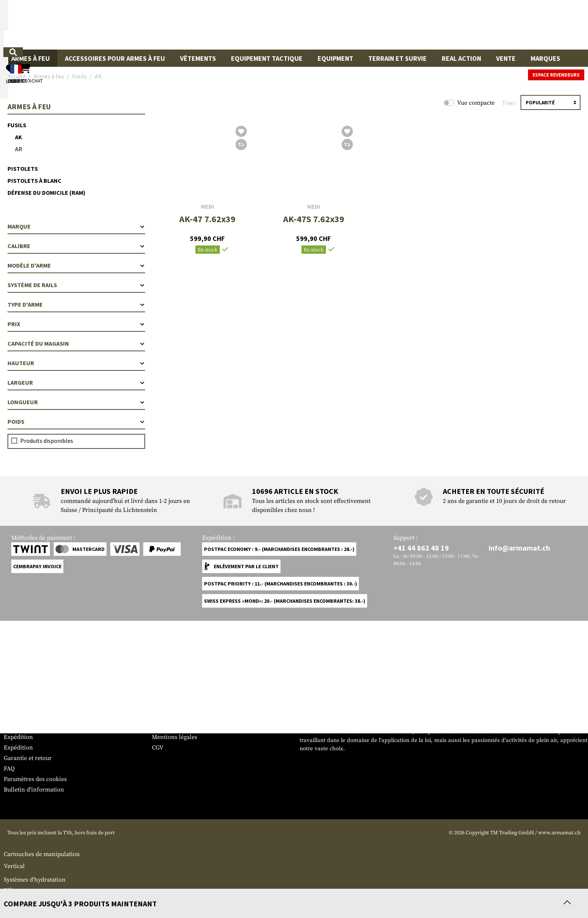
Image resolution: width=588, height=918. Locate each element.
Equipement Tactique (267, 58)
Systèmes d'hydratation (35, 880)
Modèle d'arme (76, 265)
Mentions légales (175, 737)
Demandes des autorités (184, 727)
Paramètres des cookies (35, 779)
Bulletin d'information (34, 790)
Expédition (18, 737)
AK (19, 137)
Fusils (17, 125)
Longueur (76, 402)
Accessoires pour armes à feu (115, 58)
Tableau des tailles (28, 716)
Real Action (461, 58)
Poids (76, 421)
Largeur (76, 382)
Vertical (14, 866)
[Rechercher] (357, 24)
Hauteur (76, 363)
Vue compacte (476, 103)
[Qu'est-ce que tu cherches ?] (259, 24)
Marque (76, 226)
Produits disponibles (47, 441)
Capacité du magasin (76, 343)
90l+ (9, 890)
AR (19, 149)
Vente (506, 58)
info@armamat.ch (519, 548)
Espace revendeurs (556, 75)
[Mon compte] (476, 25)
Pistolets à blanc (34, 181)
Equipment (335, 58)
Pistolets (23, 169)
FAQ (9, 769)
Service (18, 701)
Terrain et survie (397, 58)
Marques (545, 58)
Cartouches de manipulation (42, 854)
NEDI (208, 207)
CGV (158, 748)
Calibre (76, 246)
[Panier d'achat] (538, 25)
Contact (14, 727)
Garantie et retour (28, 758)
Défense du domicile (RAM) (46, 193)
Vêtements (198, 58)
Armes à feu (31, 58)
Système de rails (76, 285)
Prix (76, 324)
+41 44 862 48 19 (421, 548)
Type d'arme (76, 304)
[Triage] (550, 102)
